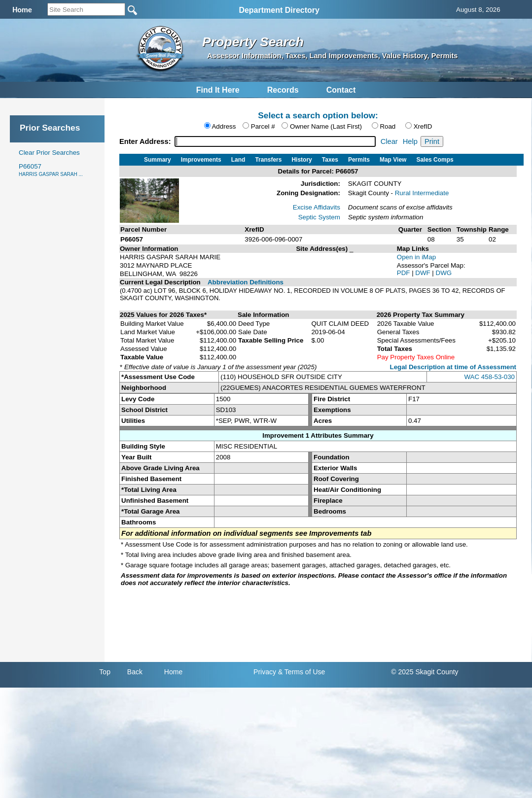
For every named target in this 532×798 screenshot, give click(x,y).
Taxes (330, 160)
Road (388, 126)
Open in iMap (416, 257)
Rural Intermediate (422, 193)
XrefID (423, 126)
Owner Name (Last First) (326, 126)
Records (283, 90)
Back (135, 672)
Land (238, 160)
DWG (444, 273)
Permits (359, 160)
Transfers (268, 160)
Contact (341, 90)
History (301, 160)
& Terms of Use (301, 672)
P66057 (51, 170)
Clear (389, 141)
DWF (424, 273)
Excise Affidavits (317, 207)
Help (410, 141)
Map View (393, 160)
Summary (158, 160)
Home (173, 672)
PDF (404, 273)
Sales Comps (435, 160)
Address (224, 126)
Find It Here (218, 90)
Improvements (201, 160)
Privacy (265, 672)
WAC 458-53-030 (490, 377)
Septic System (319, 217)
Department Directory (279, 10)
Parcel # (263, 126)
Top (105, 672)
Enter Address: (146, 141)
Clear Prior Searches (49, 153)
